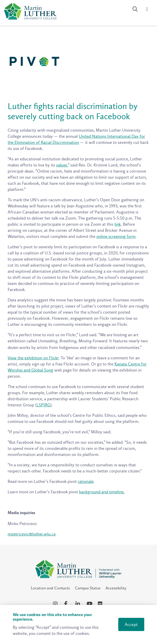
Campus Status (88, 588)
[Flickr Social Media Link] (101, 604)
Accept (131, 624)
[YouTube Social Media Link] (90, 604)
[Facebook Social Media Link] (67, 604)
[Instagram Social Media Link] (56, 604)
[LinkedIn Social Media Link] (78, 604)
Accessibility (116, 588)
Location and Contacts (50, 588)
